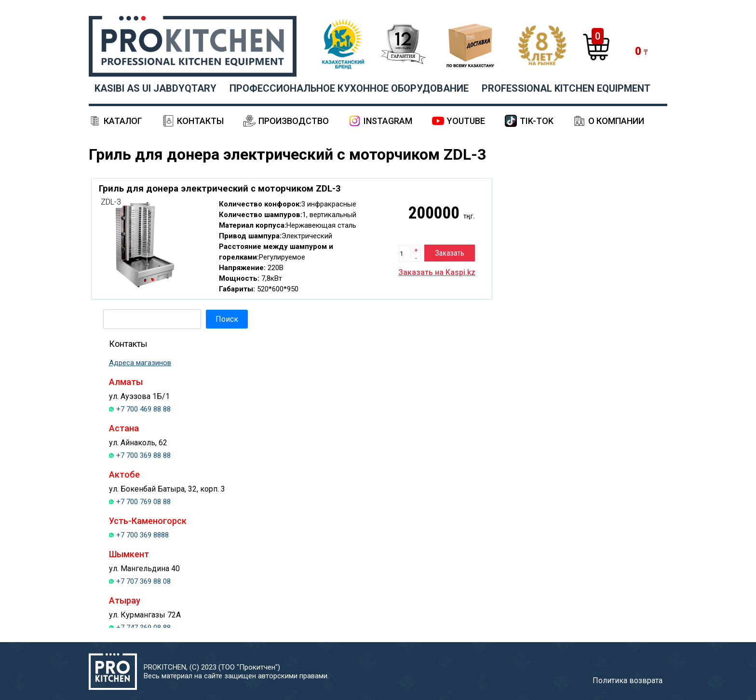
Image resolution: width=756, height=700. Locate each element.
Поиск (227, 319)
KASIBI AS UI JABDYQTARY (155, 88)
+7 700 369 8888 (142, 535)
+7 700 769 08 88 (143, 502)
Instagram (388, 121)
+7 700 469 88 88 (143, 409)
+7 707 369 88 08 (143, 581)
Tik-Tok (537, 121)
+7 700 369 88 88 (143, 455)
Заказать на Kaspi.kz (437, 272)
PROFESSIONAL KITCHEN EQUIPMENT (566, 88)
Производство (294, 121)
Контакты (200, 121)
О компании (616, 121)
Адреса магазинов (140, 363)
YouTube (466, 121)
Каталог (123, 121)
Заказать (449, 253)
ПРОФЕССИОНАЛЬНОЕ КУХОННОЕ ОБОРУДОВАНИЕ (349, 88)
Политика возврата (628, 680)
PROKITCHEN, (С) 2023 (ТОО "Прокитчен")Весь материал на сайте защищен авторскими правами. (236, 672)
